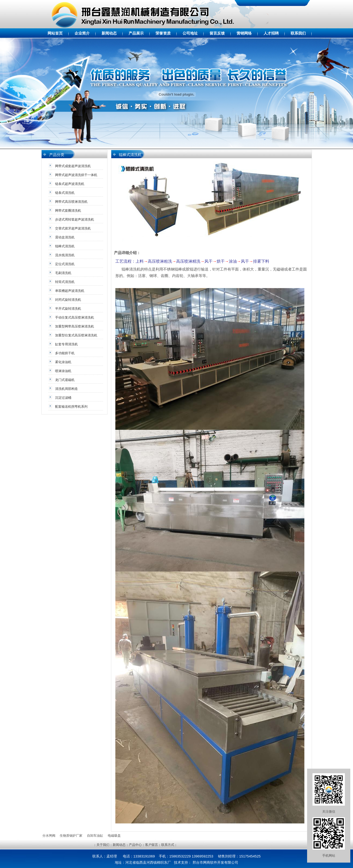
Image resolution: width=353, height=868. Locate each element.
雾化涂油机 (63, 362)
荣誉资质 (163, 33)
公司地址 (190, 33)
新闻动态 (109, 33)
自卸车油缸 (95, 836)
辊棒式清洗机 (65, 246)
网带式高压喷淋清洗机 (71, 202)
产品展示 (136, 33)
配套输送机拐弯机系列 (71, 407)
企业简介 (82, 33)
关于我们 (103, 845)
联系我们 (298, 33)
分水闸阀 (49, 836)
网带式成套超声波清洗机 (73, 166)
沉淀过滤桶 (63, 398)
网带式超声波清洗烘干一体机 (76, 175)
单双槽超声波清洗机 (70, 291)
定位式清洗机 (65, 264)
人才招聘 (271, 33)
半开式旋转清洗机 (68, 309)
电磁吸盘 (114, 836)
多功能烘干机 (65, 353)
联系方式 (168, 845)
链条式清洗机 (65, 193)
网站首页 (55, 33)
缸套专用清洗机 (66, 344)
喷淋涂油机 (63, 371)
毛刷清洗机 (63, 273)
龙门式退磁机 (65, 380)
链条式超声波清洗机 (70, 184)
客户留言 (152, 845)
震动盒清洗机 (65, 237)
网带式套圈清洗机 (68, 211)
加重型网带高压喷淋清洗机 (75, 326)
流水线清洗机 (65, 255)
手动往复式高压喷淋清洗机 (75, 318)
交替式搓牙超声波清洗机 (73, 228)
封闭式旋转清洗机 (68, 300)
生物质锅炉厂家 (71, 836)
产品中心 (135, 845)
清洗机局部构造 (66, 389)
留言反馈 (217, 33)
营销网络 (244, 33)
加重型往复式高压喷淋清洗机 (76, 335)
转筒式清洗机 (65, 282)
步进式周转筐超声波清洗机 (75, 219)
